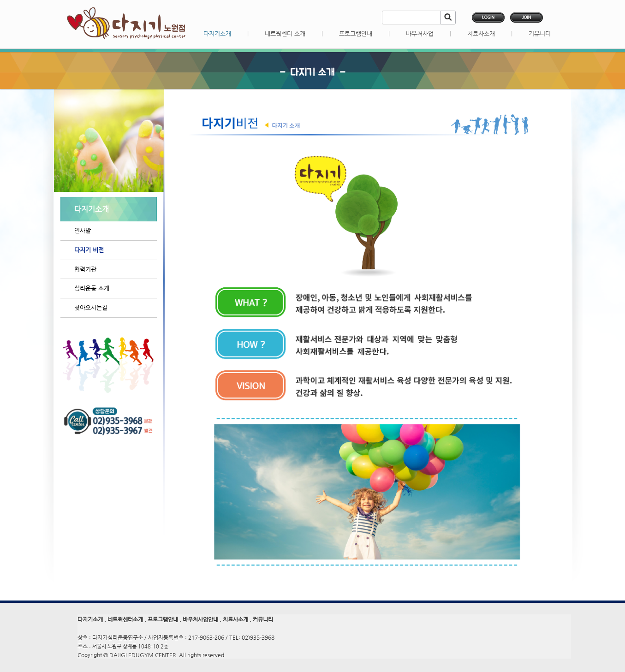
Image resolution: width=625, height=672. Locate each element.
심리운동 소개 (92, 288)
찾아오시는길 (91, 307)
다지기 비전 (89, 250)
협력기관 (85, 269)
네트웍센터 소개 (285, 33)
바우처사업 (420, 33)
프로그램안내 (356, 33)
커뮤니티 (540, 33)
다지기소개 (217, 33)
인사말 (83, 230)
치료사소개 (481, 33)
